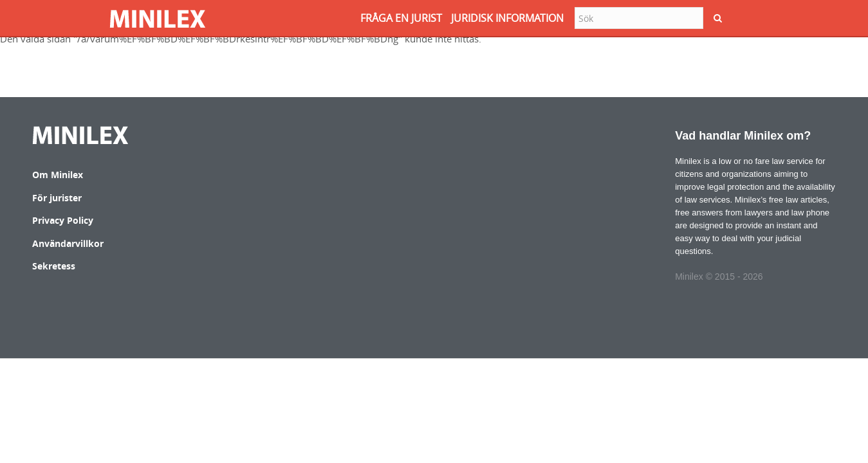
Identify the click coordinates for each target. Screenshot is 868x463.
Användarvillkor (68, 243)
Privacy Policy (63, 220)
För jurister (57, 198)
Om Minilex (58, 175)
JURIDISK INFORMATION (507, 18)
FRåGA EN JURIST (401, 18)
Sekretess (54, 266)
